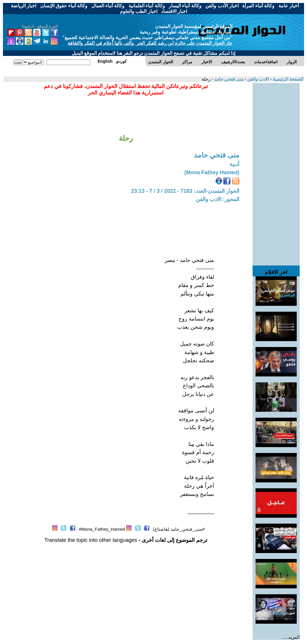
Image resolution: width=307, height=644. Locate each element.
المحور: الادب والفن (218, 199)
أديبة (235, 164)
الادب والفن (257, 79)
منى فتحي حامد (228, 79)
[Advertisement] (276, 171)
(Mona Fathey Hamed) (212, 172)
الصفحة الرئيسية (288, 79)
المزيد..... (291, 637)
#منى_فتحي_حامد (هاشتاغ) (179, 529)
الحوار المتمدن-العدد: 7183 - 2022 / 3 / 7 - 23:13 (185, 191)
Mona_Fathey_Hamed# (102, 529)
